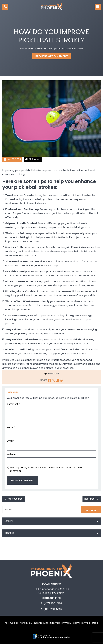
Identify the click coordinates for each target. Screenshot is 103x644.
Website (11, 454)
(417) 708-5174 (53, 603)
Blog (32, 49)
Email (11, 441)
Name (11, 427)
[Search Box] (51, 510)
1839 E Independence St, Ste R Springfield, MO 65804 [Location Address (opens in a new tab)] (51, 591)
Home (23, 49)
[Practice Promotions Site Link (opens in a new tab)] (35, 636)
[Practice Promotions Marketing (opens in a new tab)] (54, 637)
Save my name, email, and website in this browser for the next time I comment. (47, 469)
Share (44, 380)
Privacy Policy (70, 623)
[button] (5, 7)
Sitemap (55, 623)
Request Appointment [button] (52, 56)
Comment (13, 404)
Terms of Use (89, 623)
